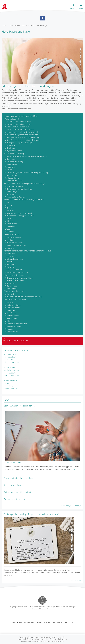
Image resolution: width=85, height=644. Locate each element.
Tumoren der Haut (11, 235)
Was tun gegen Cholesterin (15, 499)
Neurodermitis (12, 175)
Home (4, 26)
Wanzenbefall (11, 226)
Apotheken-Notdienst (15, 341)
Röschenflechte (12, 332)
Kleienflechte (11, 313)
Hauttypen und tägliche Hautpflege (19, 143)
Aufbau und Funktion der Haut (18, 127)
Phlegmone (11, 221)
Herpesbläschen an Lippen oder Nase (20, 216)
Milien (9, 321)
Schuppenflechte (13, 178)
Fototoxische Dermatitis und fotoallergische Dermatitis (27, 156)
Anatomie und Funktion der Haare (19, 121)
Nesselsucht (11, 194)
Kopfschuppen (12, 288)
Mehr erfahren (76, 580)
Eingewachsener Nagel (15, 294)
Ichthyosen (11, 310)
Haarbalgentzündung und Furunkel (19, 213)
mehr (75, 469)
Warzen (9, 229)
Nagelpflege (11, 148)
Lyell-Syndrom (12, 318)
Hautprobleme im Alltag (14, 153)
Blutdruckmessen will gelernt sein (18, 492)
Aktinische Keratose (14, 237)
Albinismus (10, 302)
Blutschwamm (12, 256)
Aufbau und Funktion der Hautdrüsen (20, 130)
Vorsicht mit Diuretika (14, 462)
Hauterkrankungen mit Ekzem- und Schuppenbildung (26, 172)
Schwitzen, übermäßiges (15, 162)
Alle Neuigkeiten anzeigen (72, 506)
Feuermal (10, 262)
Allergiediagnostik (13, 119)
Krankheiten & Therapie (18, 26)
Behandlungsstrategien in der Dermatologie (23, 132)
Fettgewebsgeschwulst (15, 259)
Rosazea (9, 329)
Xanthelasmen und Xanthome (17, 272)
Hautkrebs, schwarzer (14, 243)
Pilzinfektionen (12, 224)
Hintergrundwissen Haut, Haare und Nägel (21, 116)
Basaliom (10, 240)
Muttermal (10, 267)
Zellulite (9, 170)
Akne (8, 203)
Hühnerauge (11, 159)
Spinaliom (10, 248)
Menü (81, 7)
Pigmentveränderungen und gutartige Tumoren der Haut (27, 251)
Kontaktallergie (12, 192)
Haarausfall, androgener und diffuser (20, 278)
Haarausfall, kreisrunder (15, 281)
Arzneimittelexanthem (15, 186)
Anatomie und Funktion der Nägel (19, 124)
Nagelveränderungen (14, 151)
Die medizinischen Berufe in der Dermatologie (23, 137)
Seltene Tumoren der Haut (16, 245)
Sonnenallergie (12, 164)
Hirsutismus (11, 283)
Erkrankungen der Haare (14, 275)
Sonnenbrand (11, 167)
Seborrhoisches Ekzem (15, 181)
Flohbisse (10, 208)
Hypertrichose (12, 286)
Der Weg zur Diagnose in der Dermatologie (22, 135)
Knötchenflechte (13, 316)
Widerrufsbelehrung (65, 622)
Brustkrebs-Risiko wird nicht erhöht (18, 478)
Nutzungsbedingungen (46, 622)
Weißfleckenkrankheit (14, 270)
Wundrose (10, 232)
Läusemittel (11, 145)
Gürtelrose (10, 210)
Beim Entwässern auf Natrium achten (19, 406)
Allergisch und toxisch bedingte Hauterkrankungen (25, 183)
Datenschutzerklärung (56, 641)
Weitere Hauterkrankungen (15, 300)
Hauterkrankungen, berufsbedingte (19, 189)
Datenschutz (30, 622)
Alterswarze (11, 254)
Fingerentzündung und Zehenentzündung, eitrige (24, 297)
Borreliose (10, 205)
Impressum (18, 622)
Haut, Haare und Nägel (39, 26)
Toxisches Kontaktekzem (16, 197)
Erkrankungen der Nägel (14, 291)
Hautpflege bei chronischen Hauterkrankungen (24, 140)
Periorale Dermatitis (14, 326)
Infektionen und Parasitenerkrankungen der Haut (24, 200)
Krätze (9, 218)
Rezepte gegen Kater (12, 485)
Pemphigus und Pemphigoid (17, 324)
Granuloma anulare (13, 308)
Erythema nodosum (14, 305)
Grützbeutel (11, 264)
